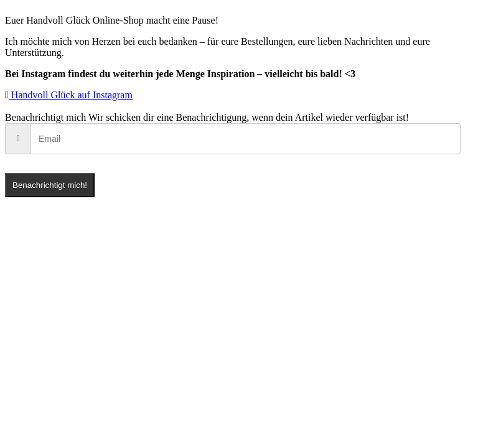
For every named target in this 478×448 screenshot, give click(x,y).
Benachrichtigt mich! (50, 185)
